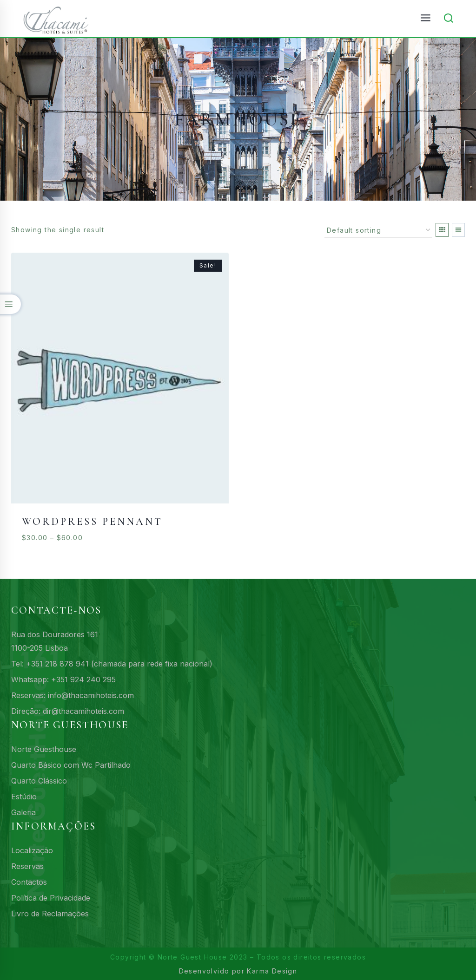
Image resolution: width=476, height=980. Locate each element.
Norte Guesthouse (44, 749)
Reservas (27, 866)
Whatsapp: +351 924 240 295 (63, 679)
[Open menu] (425, 18)
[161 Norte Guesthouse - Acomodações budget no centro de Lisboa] (60, 19)
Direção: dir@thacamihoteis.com (68, 711)
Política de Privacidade (51, 898)
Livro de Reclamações (50, 914)
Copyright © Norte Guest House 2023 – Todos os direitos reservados (238, 957)
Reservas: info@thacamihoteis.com (73, 695)
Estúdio (24, 797)
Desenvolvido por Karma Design (238, 971)
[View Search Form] (449, 19)
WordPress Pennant (92, 522)
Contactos (29, 882)
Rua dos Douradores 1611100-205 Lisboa (55, 641)
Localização (32, 850)
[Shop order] (378, 230)
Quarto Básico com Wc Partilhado (71, 765)
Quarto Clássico (39, 781)
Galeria (23, 812)
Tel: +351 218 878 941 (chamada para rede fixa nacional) (112, 664)
